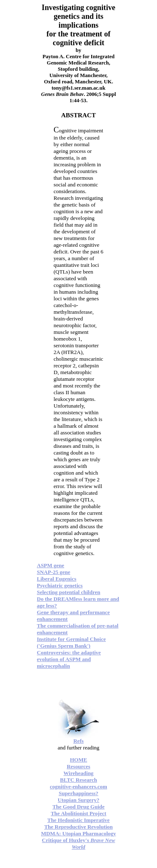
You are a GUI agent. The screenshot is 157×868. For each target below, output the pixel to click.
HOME (78, 760)
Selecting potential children (68, 592)
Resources (78, 766)
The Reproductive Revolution (79, 827)
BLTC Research (78, 780)
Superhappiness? (78, 793)
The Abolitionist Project (78, 813)
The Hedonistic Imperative (78, 820)
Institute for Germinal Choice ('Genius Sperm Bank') (71, 642)
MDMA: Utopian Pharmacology (78, 833)
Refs (78, 741)
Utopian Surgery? (78, 800)
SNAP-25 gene (54, 572)
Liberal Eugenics (57, 579)
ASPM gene (50, 565)
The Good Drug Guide (78, 807)
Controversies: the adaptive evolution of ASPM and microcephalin (69, 659)
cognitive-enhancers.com (78, 787)
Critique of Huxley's (78, 843)
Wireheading (79, 773)
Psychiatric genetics (60, 585)
